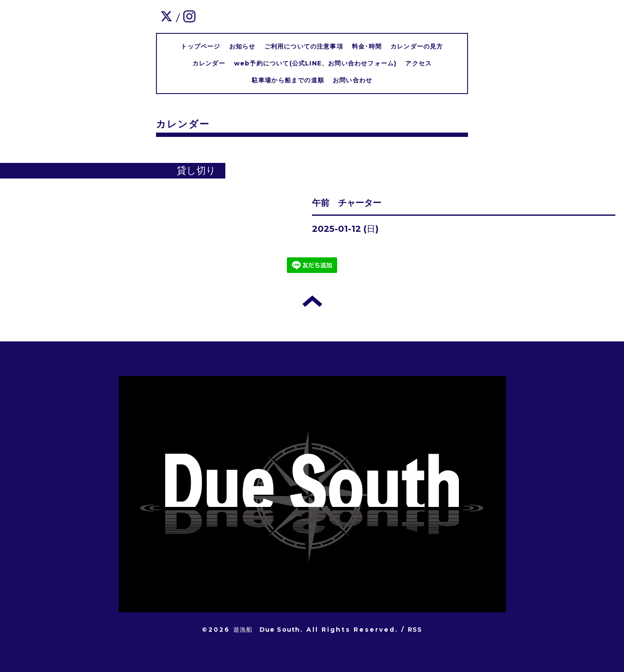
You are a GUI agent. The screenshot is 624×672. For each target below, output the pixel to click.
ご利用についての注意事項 (304, 46)
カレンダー (209, 63)
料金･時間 (367, 46)
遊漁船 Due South (267, 630)
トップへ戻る (312, 301)
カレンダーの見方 (417, 46)
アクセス (418, 63)
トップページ (200, 46)
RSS (415, 630)
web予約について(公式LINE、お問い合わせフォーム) (315, 63)
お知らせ (242, 46)
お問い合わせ (353, 80)
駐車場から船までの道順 (288, 80)
